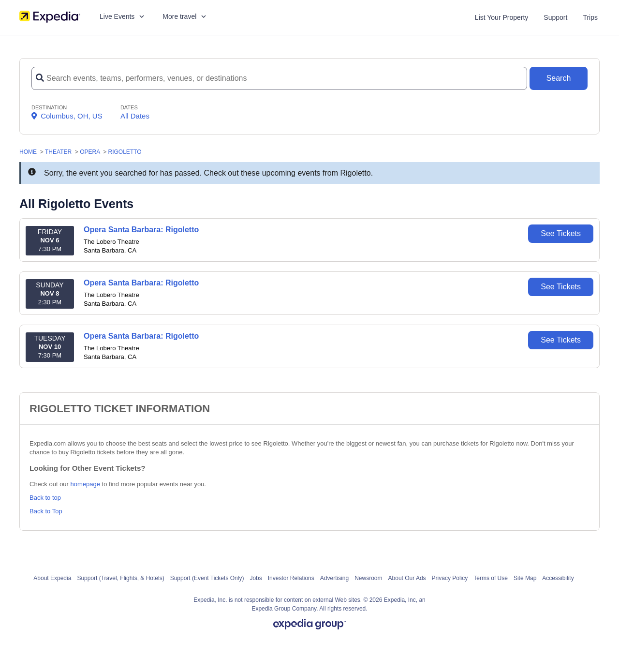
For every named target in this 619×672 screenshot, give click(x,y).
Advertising (334, 578)
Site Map (525, 578)
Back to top (45, 498)
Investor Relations (291, 578)
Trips (590, 17)
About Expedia (52, 578)
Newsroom (368, 578)
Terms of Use (491, 578)
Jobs (256, 578)
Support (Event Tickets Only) (207, 578)
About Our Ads (407, 578)
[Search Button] (559, 78)
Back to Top (46, 511)
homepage (85, 484)
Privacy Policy (450, 578)
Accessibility (558, 578)
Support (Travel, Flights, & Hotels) (120, 578)
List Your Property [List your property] (502, 17)
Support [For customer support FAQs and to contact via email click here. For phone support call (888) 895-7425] (555, 17)
